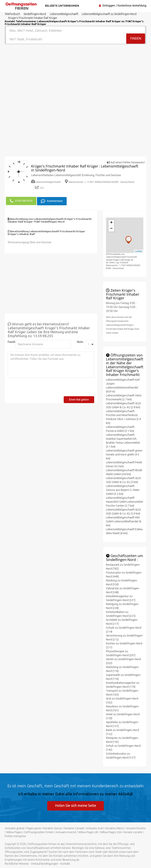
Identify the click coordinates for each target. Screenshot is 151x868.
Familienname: (10, 341)
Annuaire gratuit (15, 828)
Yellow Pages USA (111, 832)
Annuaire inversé (66, 832)
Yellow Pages (14, 832)
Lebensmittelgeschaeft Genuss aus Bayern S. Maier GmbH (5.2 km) (123, 490)
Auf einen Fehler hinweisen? (126, 162)
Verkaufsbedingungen (45, 864)
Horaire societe (133, 832)
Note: (79, 341)
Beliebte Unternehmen (61, 6)
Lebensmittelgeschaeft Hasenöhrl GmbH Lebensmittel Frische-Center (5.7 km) (125, 501)
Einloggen (109, 6)
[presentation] (38, 388)
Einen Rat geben (79, 399)
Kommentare (52, 201)
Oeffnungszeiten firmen (39, 832)
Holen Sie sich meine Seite (76, 805)
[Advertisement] (75, 74)
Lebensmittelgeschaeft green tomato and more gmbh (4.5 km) (124, 454)
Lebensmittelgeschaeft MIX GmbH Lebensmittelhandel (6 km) (124, 521)
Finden (136, 39)
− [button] (111, 229)
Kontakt (65, 864)
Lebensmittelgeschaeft (46, 182)
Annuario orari (95, 828)
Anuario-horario (136, 828)
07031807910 (21, 201)
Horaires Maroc (115, 828)
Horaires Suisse (52, 828)
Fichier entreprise (15, 836)
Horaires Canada (74, 828)
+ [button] (111, 223)
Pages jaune (34, 828)
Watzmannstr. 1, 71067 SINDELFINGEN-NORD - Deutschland (100, 182)
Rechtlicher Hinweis (17, 864)
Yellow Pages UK (88, 832)
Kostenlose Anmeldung (132, 6)
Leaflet (139, 251)
